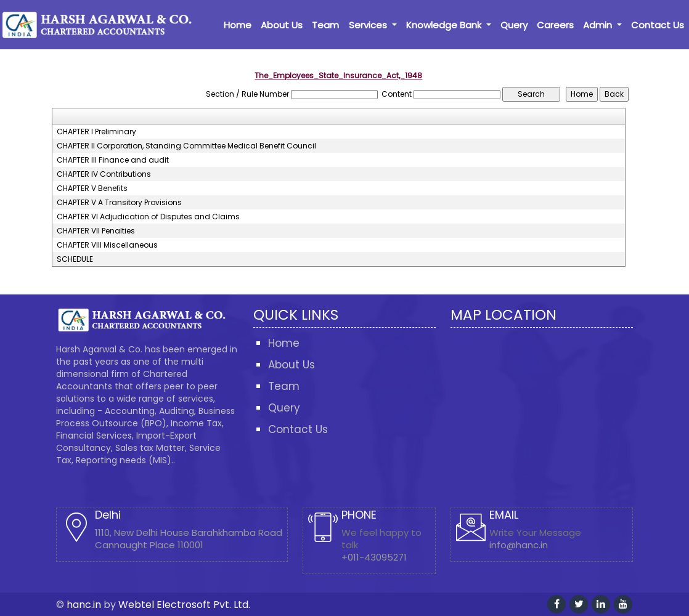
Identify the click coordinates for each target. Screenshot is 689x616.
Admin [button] (599, 25)
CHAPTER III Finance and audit (113, 160)
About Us (282, 25)
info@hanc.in (519, 545)
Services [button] (369, 25)
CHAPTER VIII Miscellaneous (107, 245)
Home (238, 25)
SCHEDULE (75, 259)
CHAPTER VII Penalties (96, 231)
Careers (555, 25)
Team (325, 25)
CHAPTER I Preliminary (96, 132)
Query (514, 25)
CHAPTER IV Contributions (104, 174)
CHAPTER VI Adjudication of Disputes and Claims (148, 217)
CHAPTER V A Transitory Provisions (119, 203)
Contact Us (658, 25)
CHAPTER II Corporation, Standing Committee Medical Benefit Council (186, 146)
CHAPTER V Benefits (92, 188)
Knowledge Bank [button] (445, 25)
